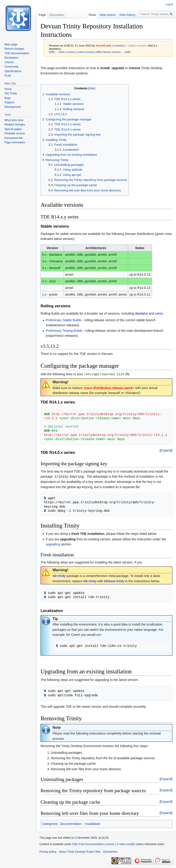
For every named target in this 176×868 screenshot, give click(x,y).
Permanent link (14, 138)
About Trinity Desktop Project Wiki (80, 851)
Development (12, 107)
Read (92, 15)
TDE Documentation (17, 53)
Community (11, 67)
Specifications (13, 71)
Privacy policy (48, 851)
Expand (166, 450)
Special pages (13, 129)
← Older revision (65, 52)
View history (127, 15)
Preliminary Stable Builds (63, 320)
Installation (93, 823)
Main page (11, 44)
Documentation (71, 823)
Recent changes (14, 49)
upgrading (53, 544)
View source (108, 15)
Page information (15, 142)
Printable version (15, 133)
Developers (11, 58)
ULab (8, 76)
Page (42, 15)
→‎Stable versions (136, 45)
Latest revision (86, 52)
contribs (118, 45)
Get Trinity (11, 93)
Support (9, 102)
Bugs (7, 98)
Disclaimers (110, 851)
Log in (169, 4)
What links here (14, 120)
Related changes (15, 125)
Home (8, 89)
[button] (166, 450)
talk (109, 45)
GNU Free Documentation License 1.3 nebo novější (103, 844)
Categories (50, 823)
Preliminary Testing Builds (64, 331)
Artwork (9, 62)
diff (52, 52)
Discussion (56, 15)
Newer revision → (114, 52)
